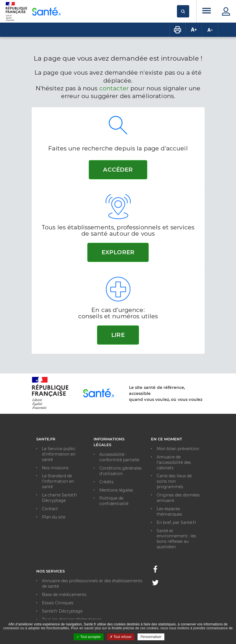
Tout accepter (89, 637)
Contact (50, 509)
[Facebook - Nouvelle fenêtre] (155, 571)
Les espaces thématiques (169, 511)
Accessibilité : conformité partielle (119, 457)
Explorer (118, 252)
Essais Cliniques (58, 603)
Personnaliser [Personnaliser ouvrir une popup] (151, 637)
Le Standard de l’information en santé (58, 481)
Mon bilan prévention (178, 449)
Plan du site (54, 517)
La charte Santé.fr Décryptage (60, 498)
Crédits (106, 482)
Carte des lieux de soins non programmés (174, 481)
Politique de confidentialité (114, 501)
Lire (118, 335)
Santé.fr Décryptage (62, 611)
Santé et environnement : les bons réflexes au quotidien (176, 539)
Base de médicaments (64, 595)
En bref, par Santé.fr (177, 522)
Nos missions (55, 468)
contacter (114, 88)
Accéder (118, 170)
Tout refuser (121, 637)
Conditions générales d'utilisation (120, 471)
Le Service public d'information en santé (59, 454)
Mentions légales (116, 490)
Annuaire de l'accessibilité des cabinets (174, 462)
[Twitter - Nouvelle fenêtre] (155, 584)
